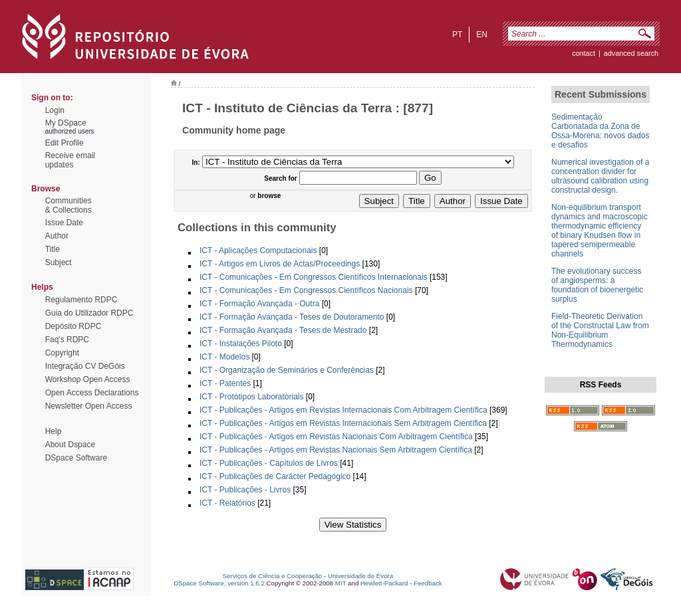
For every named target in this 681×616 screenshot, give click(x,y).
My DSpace (66, 123)
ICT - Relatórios (227, 503)
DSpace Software (76, 458)
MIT (341, 583)
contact (584, 53)
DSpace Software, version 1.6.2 (219, 583)
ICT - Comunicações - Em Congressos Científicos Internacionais (314, 277)
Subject (59, 262)
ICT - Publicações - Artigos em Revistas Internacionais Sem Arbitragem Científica (343, 423)
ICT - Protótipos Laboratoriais (252, 397)
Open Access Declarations (92, 393)
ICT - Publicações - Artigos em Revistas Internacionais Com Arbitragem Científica (343, 410)
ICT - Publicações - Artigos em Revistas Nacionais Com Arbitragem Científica (336, 437)
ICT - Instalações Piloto (241, 344)
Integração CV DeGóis (85, 366)
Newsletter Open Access (89, 406)
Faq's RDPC (67, 340)
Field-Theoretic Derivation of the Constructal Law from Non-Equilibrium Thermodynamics (600, 330)
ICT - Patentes (225, 383)
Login (55, 110)
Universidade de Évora (360, 576)
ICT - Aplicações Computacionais (258, 251)
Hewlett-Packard (384, 583)
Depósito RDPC (73, 326)
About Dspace (70, 445)
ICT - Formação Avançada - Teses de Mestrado (283, 330)
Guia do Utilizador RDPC (89, 313)
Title (53, 249)
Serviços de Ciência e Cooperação (273, 576)
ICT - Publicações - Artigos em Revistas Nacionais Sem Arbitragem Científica (336, 450)
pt (457, 35)
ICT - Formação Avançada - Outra (259, 304)
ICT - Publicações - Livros (245, 490)
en (482, 35)
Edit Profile (65, 143)
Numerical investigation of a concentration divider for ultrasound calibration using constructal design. (600, 176)
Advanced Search (631, 53)
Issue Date (64, 223)
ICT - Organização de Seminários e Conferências (287, 370)
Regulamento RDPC (81, 300)
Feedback (428, 583)
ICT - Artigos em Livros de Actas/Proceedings (280, 264)
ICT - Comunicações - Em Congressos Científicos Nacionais (306, 290)
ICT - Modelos (224, 357)
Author (57, 236)
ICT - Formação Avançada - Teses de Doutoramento (292, 317)
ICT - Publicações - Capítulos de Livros (269, 463)
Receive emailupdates (70, 160)
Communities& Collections (68, 205)
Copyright (62, 353)
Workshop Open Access (88, 379)
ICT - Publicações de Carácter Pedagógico (275, 476)
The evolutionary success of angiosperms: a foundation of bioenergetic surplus (597, 285)
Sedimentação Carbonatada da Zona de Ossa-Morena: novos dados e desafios (600, 131)
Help (54, 431)
